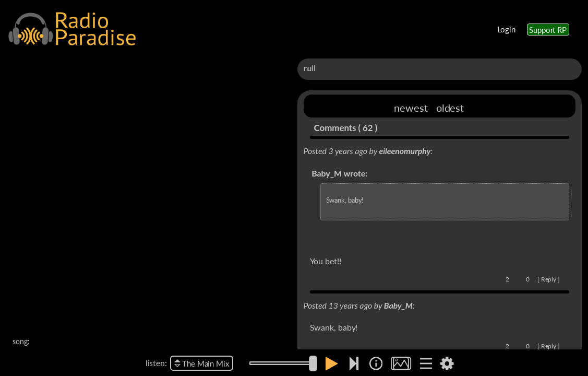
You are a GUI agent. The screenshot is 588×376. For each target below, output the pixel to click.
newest (411, 108)
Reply (549, 279)
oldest (450, 108)
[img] (376, 363)
